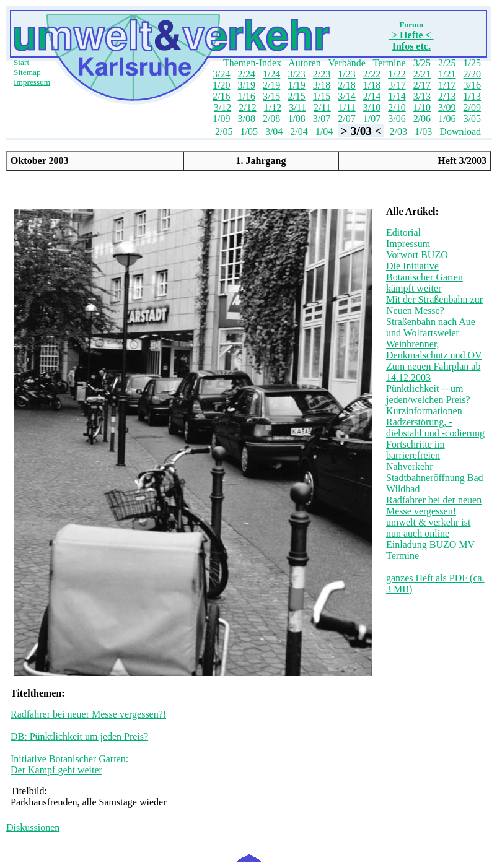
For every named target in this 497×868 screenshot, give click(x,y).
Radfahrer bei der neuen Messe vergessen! (434, 506)
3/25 (422, 63)
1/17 (447, 85)
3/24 (221, 74)
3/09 (447, 107)
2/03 (398, 132)
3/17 (397, 85)
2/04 (299, 132)
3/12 (222, 107)
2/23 (322, 74)
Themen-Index (252, 63)
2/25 (447, 63)
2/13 (447, 96)
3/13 (422, 96)
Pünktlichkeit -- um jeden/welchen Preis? (428, 394)
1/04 (324, 132)
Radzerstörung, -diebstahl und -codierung (435, 427)
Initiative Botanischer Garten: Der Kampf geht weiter (69, 764)
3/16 (472, 85)
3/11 (297, 107)
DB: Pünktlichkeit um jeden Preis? (79, 736)
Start (21, 62)
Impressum (32, 82)
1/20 (221, 85)
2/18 (346, 85)
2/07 (346, 119)
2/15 (296, 96)
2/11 (322, 107)
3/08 (246, 119)
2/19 (271, 85)
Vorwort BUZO (417, 255)
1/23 (346, 74)
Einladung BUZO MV (430, 545)
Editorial (403, 232)
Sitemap (27, 72)
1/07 (372, 119)
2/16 (221, 96)
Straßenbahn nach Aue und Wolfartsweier (431, 327)
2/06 (422, 119)
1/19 (296, 85)
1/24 (271, 74)
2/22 (372, 74)
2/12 (247, 107)
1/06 (447, 119)
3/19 (246, 85)
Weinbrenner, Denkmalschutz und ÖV (434, 349)
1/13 (472, 96)
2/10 (397, 107)
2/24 (246, 74)
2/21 (422, 74)
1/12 (273, 107)
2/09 (472, 107)
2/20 (472, 74)
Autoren (304, 63)
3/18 (322, 85)
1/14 (397, 96)
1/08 (296, 119)
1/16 (246, 96)
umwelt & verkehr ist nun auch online (428, 528)
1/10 (422, 107)
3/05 (472, 119)
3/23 (296, 74)
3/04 (274, 132)
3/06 (397, 119)
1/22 (397, 74)
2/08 (271, 119)
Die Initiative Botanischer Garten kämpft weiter (424, 277)
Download (460, 132)
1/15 (322, 96)
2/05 (224, 132)
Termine (389, 63)
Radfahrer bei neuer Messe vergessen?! (88, 714)
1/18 (372, 85)
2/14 (372, 96)
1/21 (447, 74)
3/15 (271, 96)
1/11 (347, 107)
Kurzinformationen (424, 411)
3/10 (372, 107)
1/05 (248, 132)
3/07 (322, 119)
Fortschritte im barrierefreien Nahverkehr (416, 455)
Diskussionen (33, 827)
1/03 (423, 132)
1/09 (221, 119)
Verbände (346, 63)
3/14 (346, 96)
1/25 (472, 63)
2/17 (422, 85)
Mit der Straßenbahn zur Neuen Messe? (434, 305)
